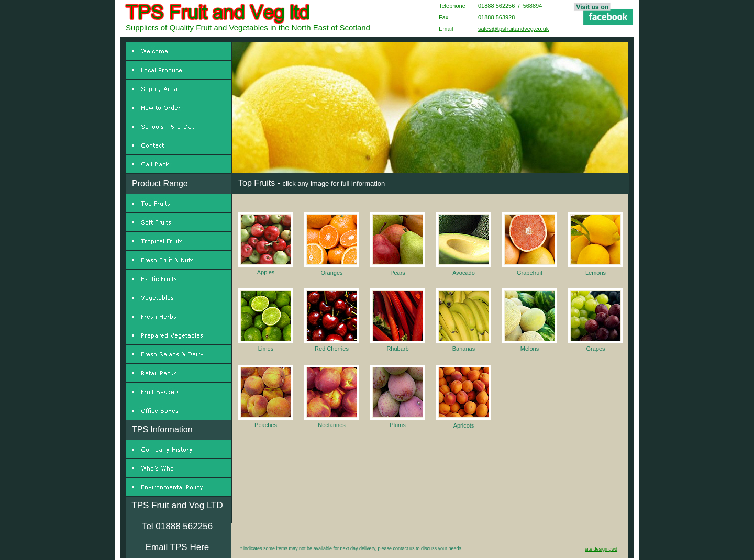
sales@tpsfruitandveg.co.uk (513, 29)
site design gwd (601, 549)
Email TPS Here (178, 547)
